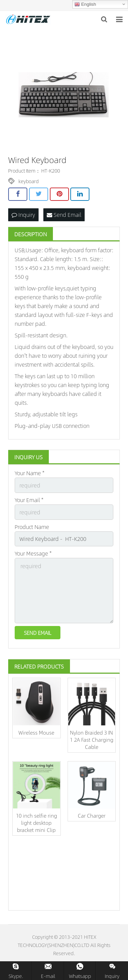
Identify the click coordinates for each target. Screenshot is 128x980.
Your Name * (30, 473)
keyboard (29, 181)
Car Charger (92, 815)
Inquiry (23, 215)
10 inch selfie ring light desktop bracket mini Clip (37, 823)
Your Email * (29, 500)
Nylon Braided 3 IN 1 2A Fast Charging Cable (92, 740)
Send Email (64, 215)
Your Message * (33, 553)
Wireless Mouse (36, 732)
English (85, 4)
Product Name (32, 527)
